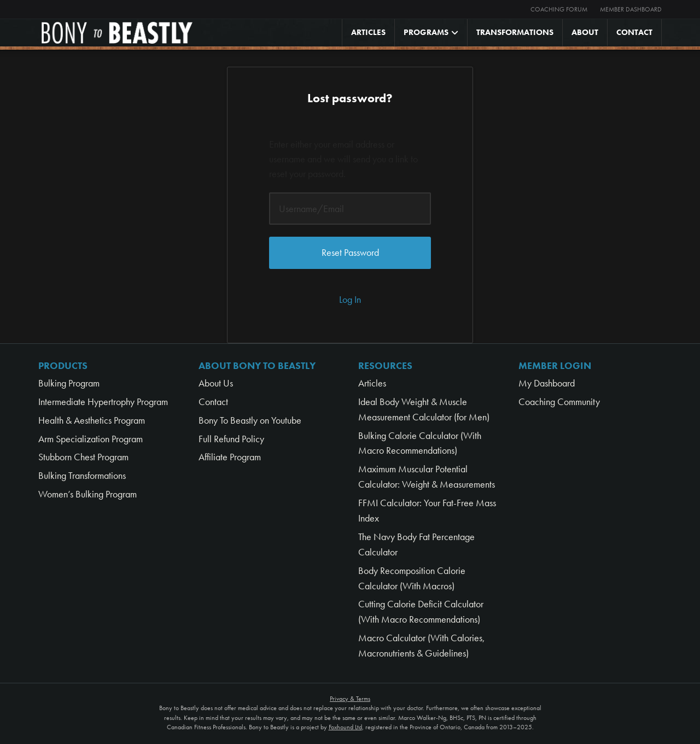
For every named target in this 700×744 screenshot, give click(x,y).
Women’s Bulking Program (87, 494)
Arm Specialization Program (91, 439)
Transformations (515, 32)
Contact (634, 32)
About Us (216, 383)
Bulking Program (69, 383)
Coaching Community (559, 402)
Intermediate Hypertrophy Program (103, 402)
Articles (368, 32)
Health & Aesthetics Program (92, 420)
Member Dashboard (631, 9)
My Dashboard (547, 383)
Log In (350, 299)
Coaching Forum (559, 9)
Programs (426, 32)
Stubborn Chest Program (83, 457)
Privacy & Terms (350, 699)
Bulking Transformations (82, 475)
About (585, 32)
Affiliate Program (230, 457)
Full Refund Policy (231, 439)
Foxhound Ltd (345, 727)
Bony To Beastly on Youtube (250, 420)
